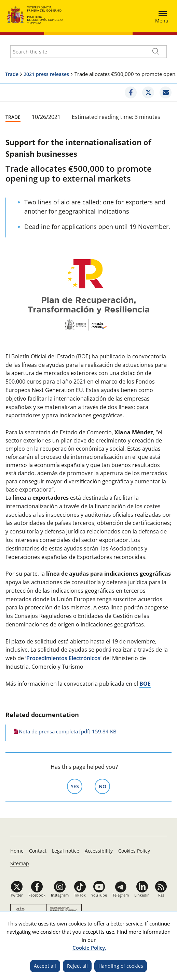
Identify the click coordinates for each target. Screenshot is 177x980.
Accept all (45, 966)
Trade (12, 74)
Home (17, 851)
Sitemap (20, 863)
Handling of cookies (121, 966)
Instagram (60, 895)
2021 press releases (46, 74)
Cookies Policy (134, 851)
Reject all (77, 966)
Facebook (37, 895)
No (105, 786)
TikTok (80, 895)
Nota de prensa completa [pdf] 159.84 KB (68, 731)
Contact (38, 851)
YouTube (99, 895)
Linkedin (142, 895)
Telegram (121, 895)
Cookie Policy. (89, 948)
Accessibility (99, 851)
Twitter (17, 895)
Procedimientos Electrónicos (63, 658)
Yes (77, 786)
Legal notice (66, 851)
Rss (161, 895)
